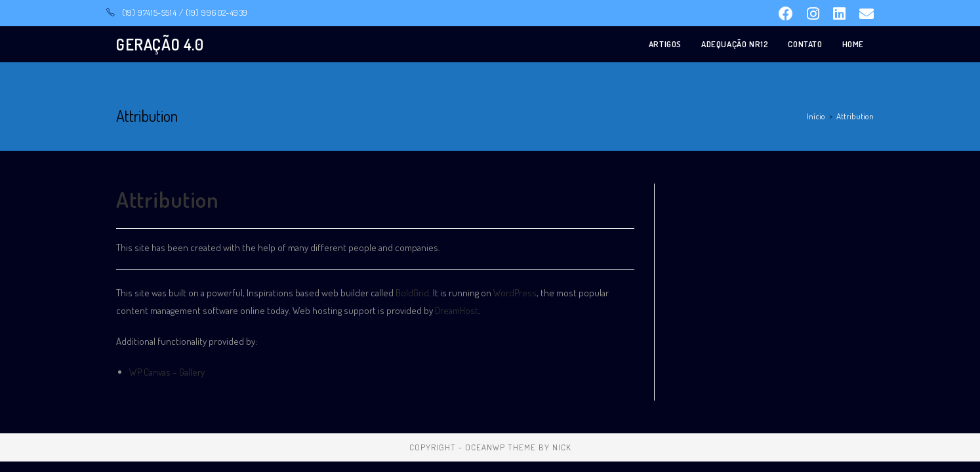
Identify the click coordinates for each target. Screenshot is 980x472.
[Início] (816, 116)
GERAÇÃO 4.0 (160, 44)
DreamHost (457, 310)
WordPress (515, 293)
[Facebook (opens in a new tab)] (785, 14)
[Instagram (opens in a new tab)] (812, 14)
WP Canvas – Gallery (167, 372)
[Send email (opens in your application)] (863, 14)
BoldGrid (412, 293)
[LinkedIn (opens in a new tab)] (838, 14)
